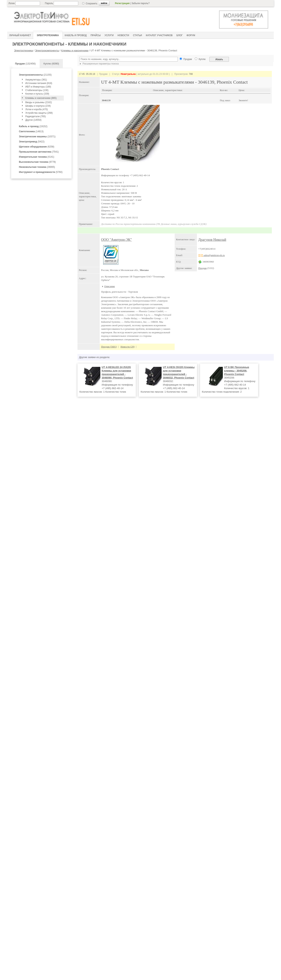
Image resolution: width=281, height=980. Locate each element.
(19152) (33, 126)
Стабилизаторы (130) (37, 90)
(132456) (25, 64)
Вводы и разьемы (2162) (39, 102)
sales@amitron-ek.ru (212, 255)
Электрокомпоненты (47, 50)
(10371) (37, 137)
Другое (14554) (33, 120)
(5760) (41, 172)
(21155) (35, 75)
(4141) (37, 157)
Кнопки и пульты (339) (37, 94)
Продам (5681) (109, 347)
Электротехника (24, 50)
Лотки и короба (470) (37, 109)
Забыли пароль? (141, 3)
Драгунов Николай (212, 240)
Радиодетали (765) (36, 116)
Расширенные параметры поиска (99, 64)
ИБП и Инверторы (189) (38, 87)
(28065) (37, 167)
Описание (110, 286)
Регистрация (122, 3)
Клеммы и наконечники (75, 50)
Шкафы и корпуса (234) (38, 106)
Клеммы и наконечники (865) (41, 98)
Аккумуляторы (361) (36, 80)
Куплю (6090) (51, 64)
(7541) (39, 152)
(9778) (37, 162)
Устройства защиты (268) (39, 113)
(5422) (32, 142)
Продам (202, 268)
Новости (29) (127, 347)
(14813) (31, 131)
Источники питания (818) (39, 83)
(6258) (37, 147)
